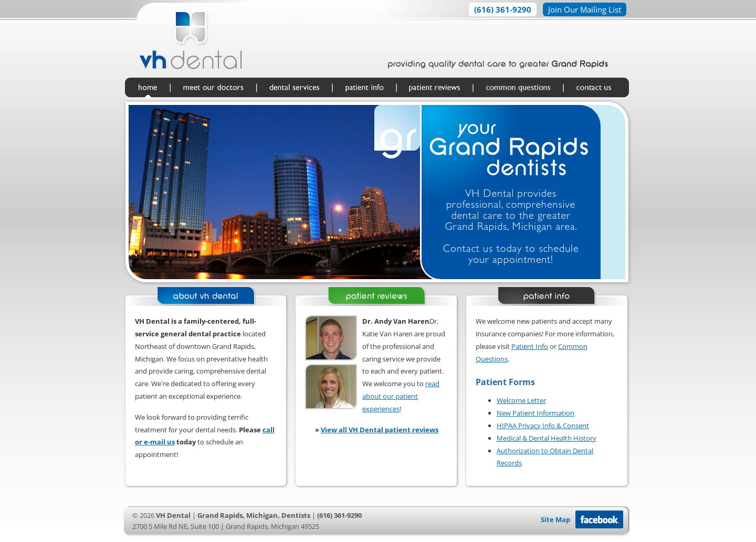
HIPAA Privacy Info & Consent (543, 426)
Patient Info (530, 346)
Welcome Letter (521, 400)
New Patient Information (535, 413)
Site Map (555, 519)
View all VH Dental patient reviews (380, 430)
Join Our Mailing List (585, 9)
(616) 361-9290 (503, 9)
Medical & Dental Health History (547, 438)
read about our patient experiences (401, 396)
